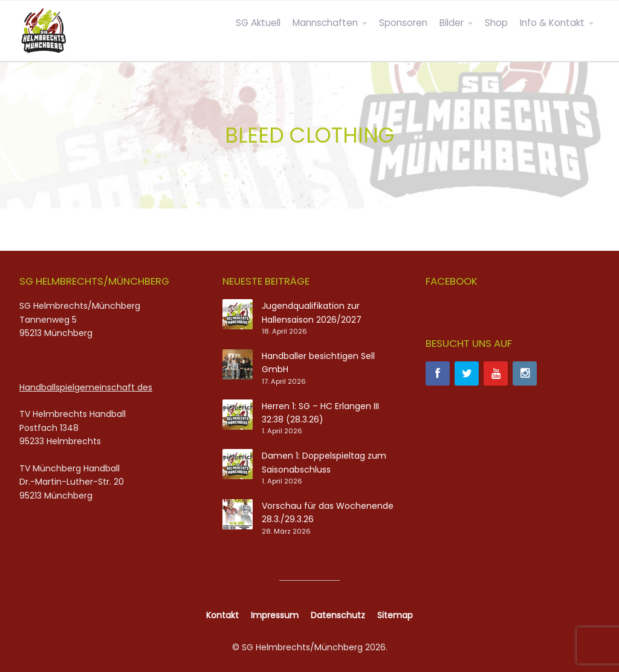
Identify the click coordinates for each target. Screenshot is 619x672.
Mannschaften (325, 23)
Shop (496, 23)
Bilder (452, 23)
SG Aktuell (258, 23)
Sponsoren (403, 23)
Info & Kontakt (552, 23)
